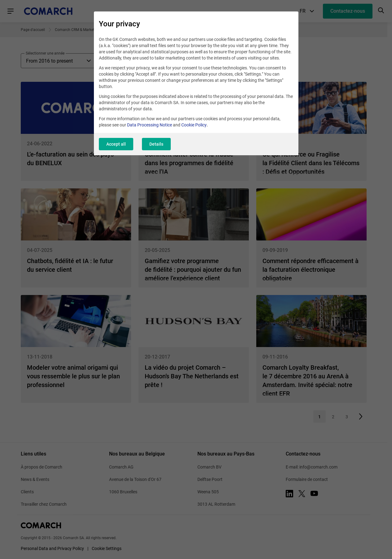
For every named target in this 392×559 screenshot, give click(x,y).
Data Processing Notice (150, 125)
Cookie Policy (194, 125)
